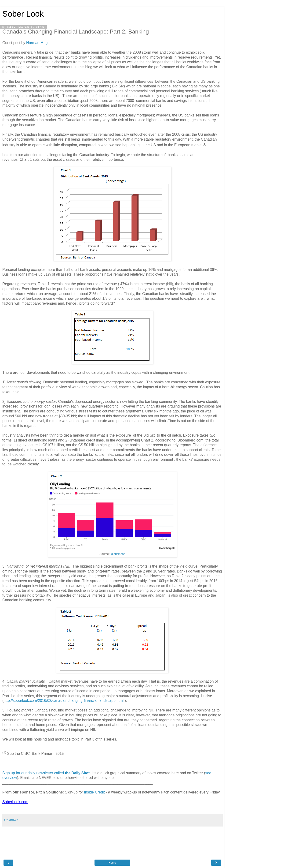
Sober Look (23, 14)
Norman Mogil (38, 43)
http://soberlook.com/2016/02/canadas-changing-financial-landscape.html (64, 701)
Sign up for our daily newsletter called (46, 773)
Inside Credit (94, 792)
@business (118, 554)
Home (112, 863)
